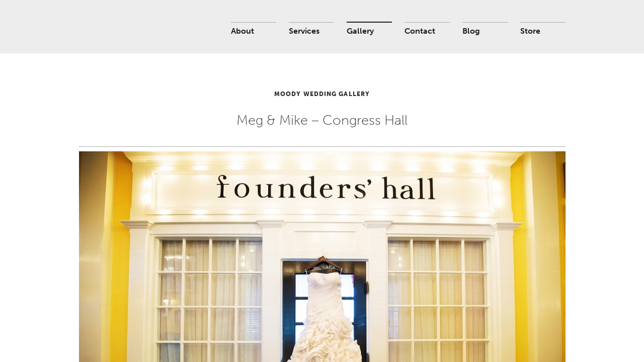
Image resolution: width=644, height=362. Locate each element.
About (243, 31)
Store (530, 31)
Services (304, 31)
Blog (471, 31)
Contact (420, 31)
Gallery (360, 31)
